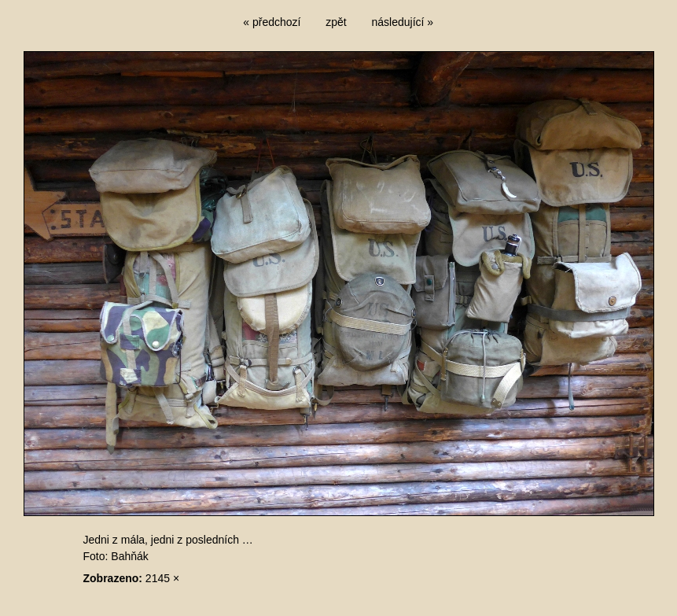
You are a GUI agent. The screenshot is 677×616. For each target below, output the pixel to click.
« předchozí (272, 22)
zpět (336, 22)
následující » (403, 22)
